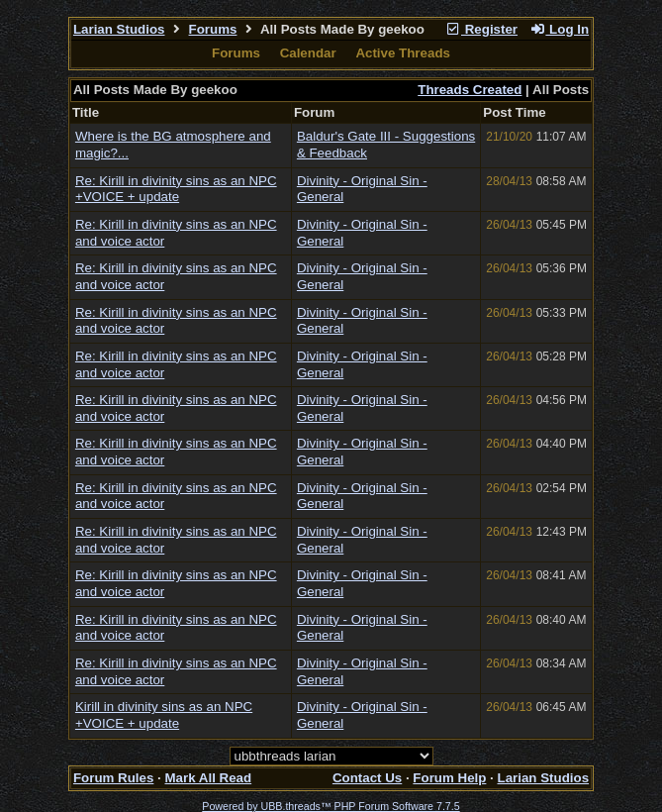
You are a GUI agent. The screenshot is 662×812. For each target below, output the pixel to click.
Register (481, 29)
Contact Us (367, 778)
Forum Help (449, 778)
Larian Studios (119, 29)
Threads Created (470, 90)
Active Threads (403, 53)
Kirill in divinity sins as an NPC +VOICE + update (164, 715)
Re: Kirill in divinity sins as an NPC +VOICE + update (176, 189)
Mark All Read (208, 778)
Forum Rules (113, 778)
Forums (213, 29)
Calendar (308, 53)
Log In (559, 29)
